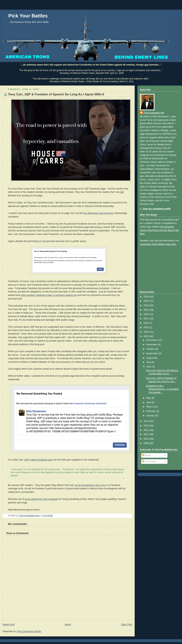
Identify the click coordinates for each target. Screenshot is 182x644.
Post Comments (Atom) (29, 631)
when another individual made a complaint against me (49, 295)
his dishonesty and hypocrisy (99, 213)
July (149, 362)
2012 (147, 430)
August (150, 358)
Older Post (126, 625)
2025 (147, 301)
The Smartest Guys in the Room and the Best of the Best (159, 230)
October (151, 349)
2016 (147, 332)
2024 (147, 305)
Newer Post (8, 625)
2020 (147, 323)
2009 (147, 443)
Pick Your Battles (28, 16)
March (150, 407)
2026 (147, 297)
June (149, 367)
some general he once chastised (41, 499)
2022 (147, 314)
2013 (147, 426)
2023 (147, 310)
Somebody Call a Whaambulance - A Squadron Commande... (162, 389)
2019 (147, 327)
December (152, 340)
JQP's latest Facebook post (38, 460)
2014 (147, 421)
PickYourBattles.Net (154, 113)
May (149, 398)
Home (68, 625)
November (152, 345)
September (152, 353)
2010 (147, 439)
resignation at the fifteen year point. (158, 244)
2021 (147, 319)
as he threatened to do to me (90, 485)
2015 (147, 336)
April (149, 402)
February (151, 411)
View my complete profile (157, 209)
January (151, 416)
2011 (147, 434)
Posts (146, 455)
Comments (149, 461)
